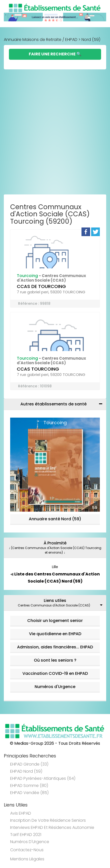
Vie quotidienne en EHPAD (55, 634)
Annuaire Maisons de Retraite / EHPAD (41, 40)
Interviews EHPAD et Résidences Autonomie (52, 827)
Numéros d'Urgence (55, 687)
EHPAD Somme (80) (29, 786)
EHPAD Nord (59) (26, 771)
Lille (55, 567)
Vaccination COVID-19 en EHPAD (55, 673)
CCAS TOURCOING (38, 369)
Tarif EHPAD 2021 (26, 835)
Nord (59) (91, 40)
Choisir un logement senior (55, 621)
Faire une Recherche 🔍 (55, 54)
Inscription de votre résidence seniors (48, 820)
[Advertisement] (55, 132)
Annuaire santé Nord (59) (55, 519)
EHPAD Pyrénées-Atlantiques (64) (43, 778)
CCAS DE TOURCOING (41, 286)
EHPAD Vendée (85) (29, 793)
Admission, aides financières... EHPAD (55, 647)
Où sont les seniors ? (55, 660)
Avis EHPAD (21, 813)
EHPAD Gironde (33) (29, 764)
